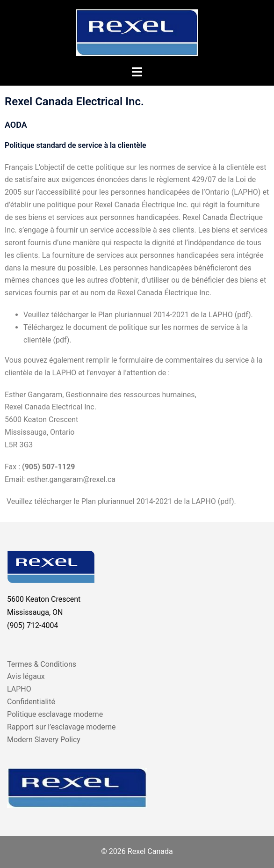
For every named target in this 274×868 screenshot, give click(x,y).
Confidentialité (31, 702)
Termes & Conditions (42, 664)
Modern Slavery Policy (44, 740)
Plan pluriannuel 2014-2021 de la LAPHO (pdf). (176, 315)
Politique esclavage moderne (55, 714)
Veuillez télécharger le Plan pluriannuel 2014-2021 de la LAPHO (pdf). (120, 501)
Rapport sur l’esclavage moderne (61, 727)
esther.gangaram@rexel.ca (71, 479)
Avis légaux (26, 676)
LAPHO (19, 689)
